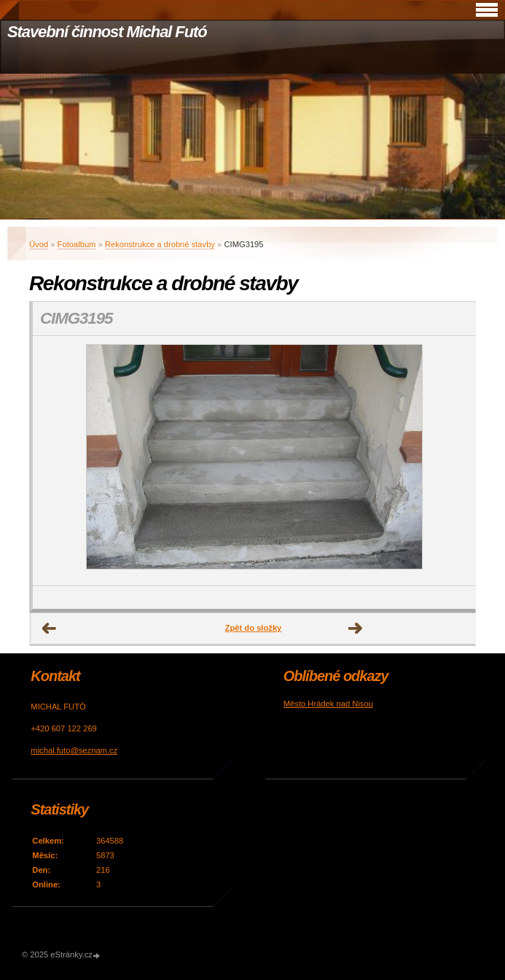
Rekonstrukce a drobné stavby (160, 244)
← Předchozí (50, 629)
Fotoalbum (77, 244)
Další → (356, 629)
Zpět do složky (254, 628)
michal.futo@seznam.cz (74, 750)
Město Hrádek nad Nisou (328, 704)
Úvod (39, 244)
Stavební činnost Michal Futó (107, 32)
